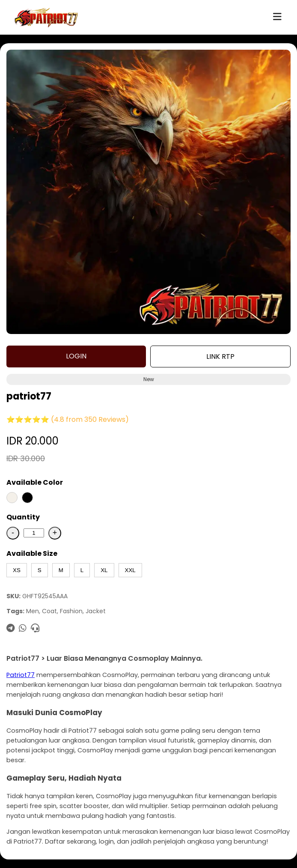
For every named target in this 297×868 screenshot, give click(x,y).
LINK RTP (220, 356)
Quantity (23, 517)
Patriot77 (21, 675)
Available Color (35, 482)
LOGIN (76, 356)
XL (104, 570)
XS (17, 570)
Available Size (32, 553)
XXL (130, 570)
